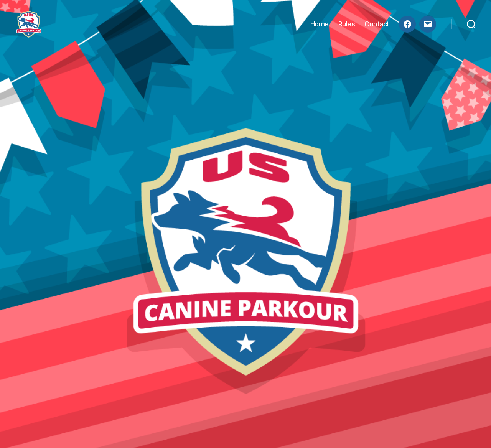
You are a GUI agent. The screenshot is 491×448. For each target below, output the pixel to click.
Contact (377, 28)
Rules (347, 28)
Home (320, 28)
